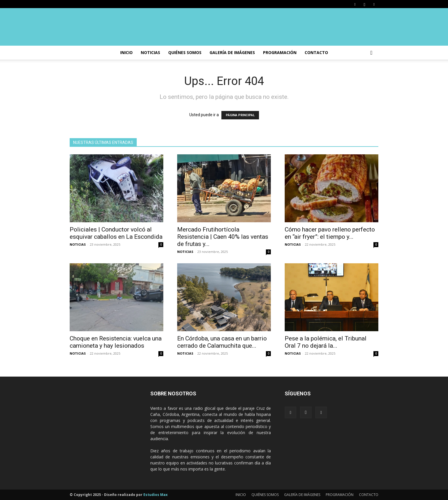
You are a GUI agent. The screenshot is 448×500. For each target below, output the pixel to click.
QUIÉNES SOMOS (265, 495)
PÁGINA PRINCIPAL (240, 115)
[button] (371, 53)
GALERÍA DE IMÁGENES (232, 52)
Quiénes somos (185, 52)
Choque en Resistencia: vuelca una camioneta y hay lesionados (116, 342)
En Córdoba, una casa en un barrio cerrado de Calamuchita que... (222, 342)
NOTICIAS (150, 52)
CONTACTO (316, 52)
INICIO (126, 52)
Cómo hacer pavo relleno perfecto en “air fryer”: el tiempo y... (330, 233)
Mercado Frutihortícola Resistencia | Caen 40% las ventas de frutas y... (223, 237)
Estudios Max (155, 495)
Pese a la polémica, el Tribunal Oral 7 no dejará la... (326, 342)
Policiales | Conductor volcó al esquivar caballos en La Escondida (116, 233)
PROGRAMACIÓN (280, 52)
